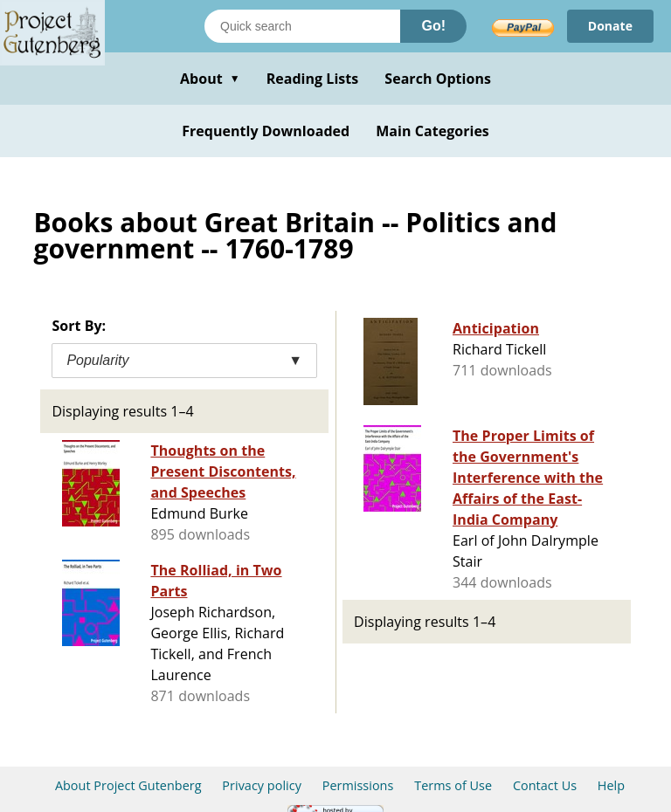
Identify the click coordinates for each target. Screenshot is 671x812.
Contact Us (545, 785)
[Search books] (302, 26)
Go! (433, 26)
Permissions (358, 785)
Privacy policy (262, 785)
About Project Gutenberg (128, 785)
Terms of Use (453, 785)
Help (611, 785)
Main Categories (432, 131)
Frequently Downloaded (266, 131)
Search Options (438, 79)
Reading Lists (313, 79)
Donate (610, 26)
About (210, 79)
